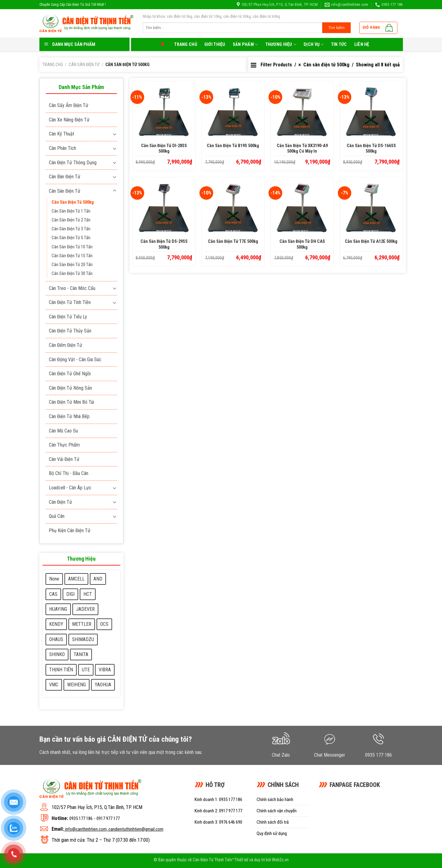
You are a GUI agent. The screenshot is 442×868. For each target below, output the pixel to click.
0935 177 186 (81, 818)
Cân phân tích (62, 148)
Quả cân (57, 516)
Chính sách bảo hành (275, 799)
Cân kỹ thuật (62, 134)
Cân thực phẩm (64, 445)
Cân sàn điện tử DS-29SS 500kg (164, 244)
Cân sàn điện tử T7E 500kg (233, 241)
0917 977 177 (108, 818)
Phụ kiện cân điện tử (70, 530)
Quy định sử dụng (272, 833)
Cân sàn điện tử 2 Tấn (71, 220)
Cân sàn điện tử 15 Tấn (72, 256)
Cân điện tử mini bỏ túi (71, 402)
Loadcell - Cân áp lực (70, 488)
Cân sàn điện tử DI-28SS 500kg (164, 149)
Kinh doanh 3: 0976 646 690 (218, 822)
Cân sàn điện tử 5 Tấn (71, 238)
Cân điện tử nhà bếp (69, 416)
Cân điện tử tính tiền (70, 302)
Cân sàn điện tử (84, 65)
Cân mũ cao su (63, 431)
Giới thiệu (215, 45)
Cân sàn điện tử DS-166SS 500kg (371, 149)
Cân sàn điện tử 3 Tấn (71, 229)
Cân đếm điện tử (66, 345)
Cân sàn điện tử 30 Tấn (72, 274)
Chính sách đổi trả (273, 822)
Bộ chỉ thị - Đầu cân (69, 473)
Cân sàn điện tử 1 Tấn (71, 211)
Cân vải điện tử (64, 459)
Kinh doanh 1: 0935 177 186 (218, 799)
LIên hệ (362, 45)
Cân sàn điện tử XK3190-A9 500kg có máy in (302, 149)
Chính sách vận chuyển (277, 811)
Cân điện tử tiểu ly (68, 317)
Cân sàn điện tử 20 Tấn (72, 265)
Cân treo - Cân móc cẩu (72, 288)
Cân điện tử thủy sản (70, 331)
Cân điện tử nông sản (70, 388)
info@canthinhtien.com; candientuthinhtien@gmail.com (114, 829)
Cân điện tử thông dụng (73, 163)
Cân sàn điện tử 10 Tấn (72, 247)
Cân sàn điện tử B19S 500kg (233, 146)
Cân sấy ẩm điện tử (69, 105)
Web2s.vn (280, 860)
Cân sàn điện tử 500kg (73, 202)
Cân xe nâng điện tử (69, 120)
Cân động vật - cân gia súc (75, 360)
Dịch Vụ (314, 45)
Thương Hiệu (281, 45)
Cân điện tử (60, 502)
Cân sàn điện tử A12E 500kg (371, 241)
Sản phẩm (245, 45)
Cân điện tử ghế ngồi (70, 374)
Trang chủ (186, 45)
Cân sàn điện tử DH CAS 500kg (302, 244)
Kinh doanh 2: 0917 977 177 (218, 811)
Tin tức (339, 45)
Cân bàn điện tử (65, 177)
